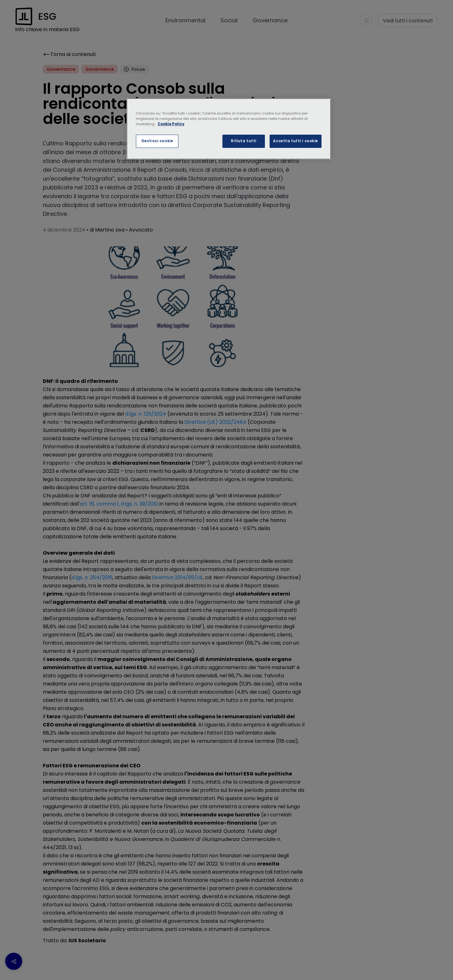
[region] (229, 129)
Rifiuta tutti (243, 141)
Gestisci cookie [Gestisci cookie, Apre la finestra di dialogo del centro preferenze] (157, 141)
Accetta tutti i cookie (296, 141)
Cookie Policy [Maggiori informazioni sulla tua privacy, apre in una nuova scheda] (171, 124)
